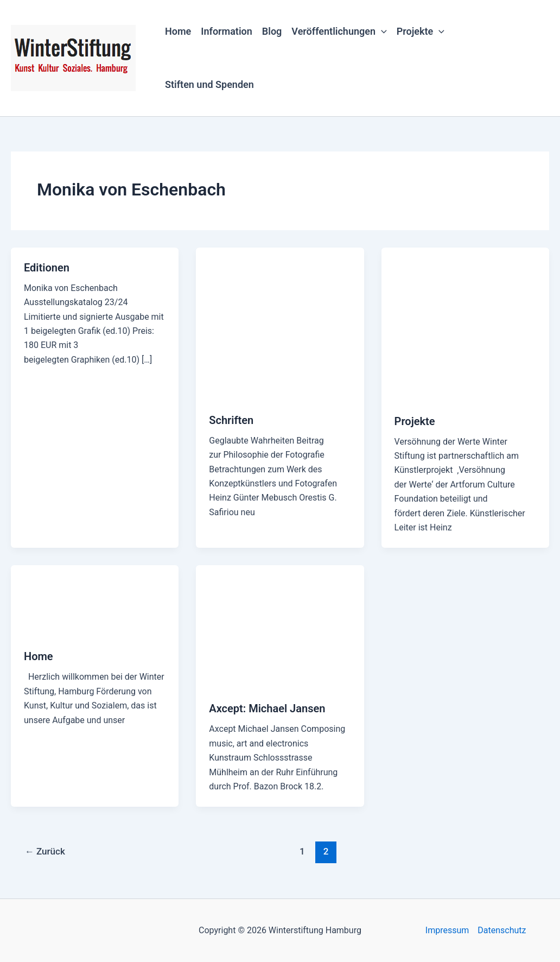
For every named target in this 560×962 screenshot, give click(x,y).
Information (227, 31)
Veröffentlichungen (339, 31)
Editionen (47, 268)
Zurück (45, 851)
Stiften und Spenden (209, 84)
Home (178, 31)
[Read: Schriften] (280, 323)
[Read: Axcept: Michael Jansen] (280, 626)
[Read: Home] (95, 600)
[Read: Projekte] (465, 323)
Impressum (447, 930)
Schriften (231, 420)
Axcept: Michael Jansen (267, 708)
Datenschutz (502, 930)
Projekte (421, 31)
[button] (381, 31)
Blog (272, 31)
